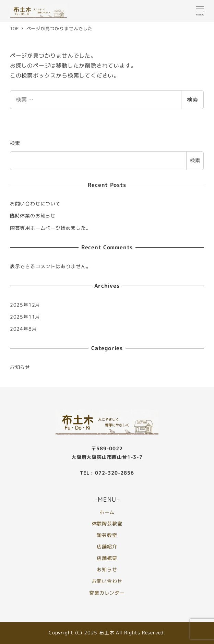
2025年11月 (25, 317)
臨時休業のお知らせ (33, 216)
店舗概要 (107, 558)
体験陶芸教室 (107, 524)
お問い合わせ (107, 581)
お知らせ (20, 367)
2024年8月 (23, 329)
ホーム (107, 512)
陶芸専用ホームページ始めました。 (51, 228)
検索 (192, 100)
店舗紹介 (107, 547)
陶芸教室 (107, 535)
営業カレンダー (107, 593)
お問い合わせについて (35, 204)
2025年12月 (25, 305)
